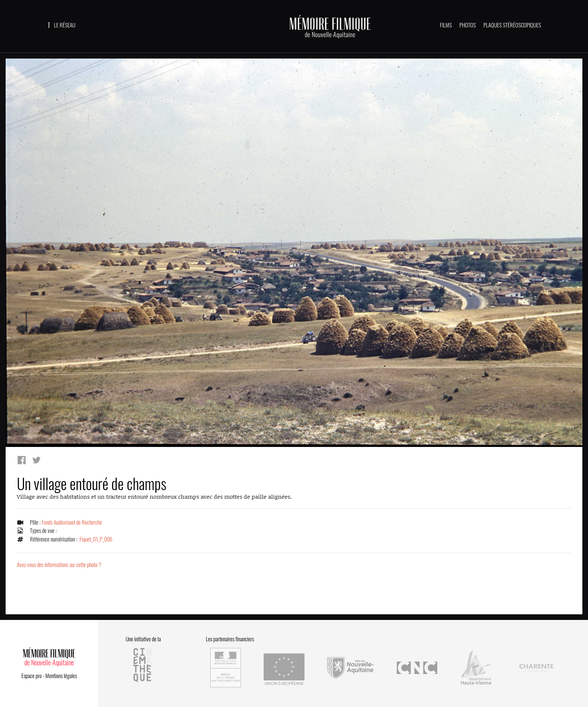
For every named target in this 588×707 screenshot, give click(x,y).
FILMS (446, 25)
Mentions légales (61, 675)
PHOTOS (468, 25)
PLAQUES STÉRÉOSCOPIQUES (512, 25)
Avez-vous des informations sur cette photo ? (59, 565)
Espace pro (31, 675)
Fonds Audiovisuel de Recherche (72, 522)
